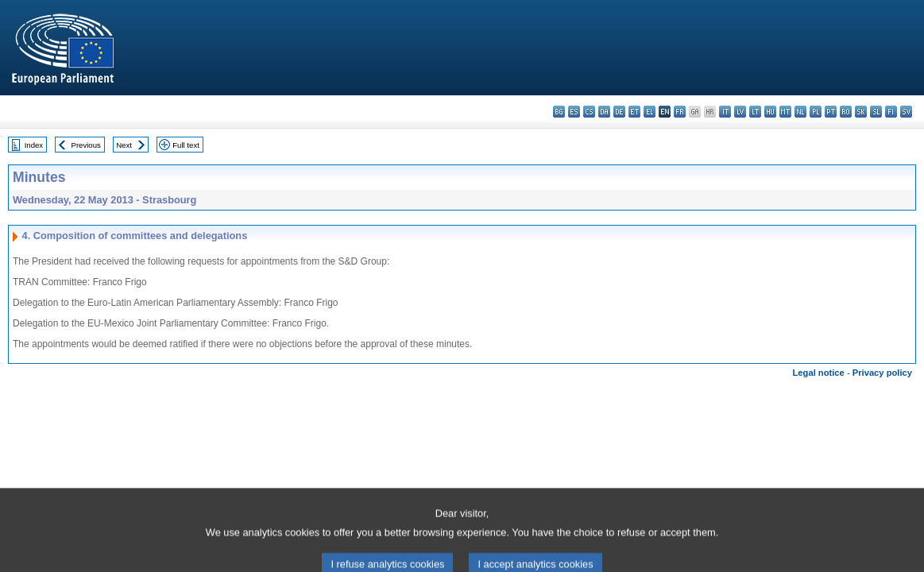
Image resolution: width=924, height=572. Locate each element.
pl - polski (816, 112)
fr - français (680, 112)
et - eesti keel (634, 112)
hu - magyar (770, 112)
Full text (186, 145)
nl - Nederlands (800, 112)
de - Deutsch (619, 112)
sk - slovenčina (861, 112)
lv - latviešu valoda (740, 112)
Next (124, 145)
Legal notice (819, 373)
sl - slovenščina (876, 112)
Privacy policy (882, 373)
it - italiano (725, 112)
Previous (86, 145)
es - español (574, 112)
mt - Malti (785, 112)
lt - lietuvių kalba (755, 112)
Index (34, 145)
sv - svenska (906, 112)
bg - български (559, 112)
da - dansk (604, 112)
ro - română (846, 112)
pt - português (831, 112)
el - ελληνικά (650, 112)
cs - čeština (589, 112)
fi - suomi (891, 112)
